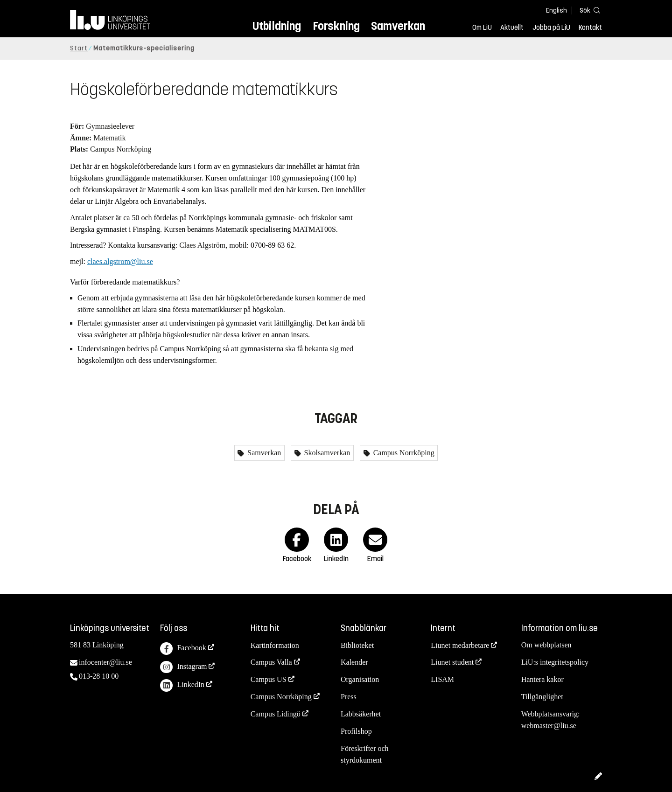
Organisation (360, 679)
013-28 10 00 (99, 676)
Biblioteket (357, 645)
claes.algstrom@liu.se (120, 261)
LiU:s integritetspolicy (555, 662)
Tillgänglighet (542, 697)
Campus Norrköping (403, 453)
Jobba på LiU (551, 28)
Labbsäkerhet (361, 714)
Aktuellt (512, 28)
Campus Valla (271, 662)
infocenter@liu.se (105, 662)
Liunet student (452, 662)
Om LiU (482, 28)
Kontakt (590, 28)
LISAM (442, 679)
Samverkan (398, 26)
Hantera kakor (542, 679)
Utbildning (277, 26)
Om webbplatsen (546, 645)
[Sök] (588, 10)
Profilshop (356, 731)
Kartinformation (275, 645)
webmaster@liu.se (549, 726)
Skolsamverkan (326, 453)
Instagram (183, 667)
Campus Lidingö (276, 714)
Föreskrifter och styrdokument (365, 754)
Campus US (269, 679)
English (556, 10)
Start (79, 48)
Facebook (183, 649)
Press (349, 697)
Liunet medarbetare (460, 645)
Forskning (336, 26)
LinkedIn (182, 685)
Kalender (354, 662)
